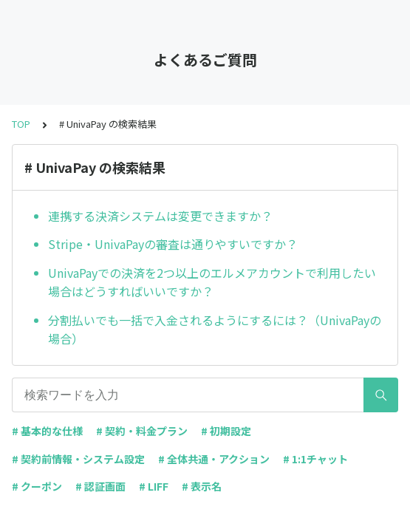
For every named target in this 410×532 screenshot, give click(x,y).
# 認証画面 (100, 486)
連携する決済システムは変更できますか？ (160, 216)
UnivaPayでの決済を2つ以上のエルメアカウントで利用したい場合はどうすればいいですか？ (212, 282)
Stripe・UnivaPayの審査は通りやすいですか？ (173, 244)
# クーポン (37, 486)
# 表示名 (202, 486)
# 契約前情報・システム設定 (78, 459)
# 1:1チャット (315, 459)
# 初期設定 (226, 431)
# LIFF (154, 486)
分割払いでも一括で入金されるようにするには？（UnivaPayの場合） (215, 330)
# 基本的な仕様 (47, 431)
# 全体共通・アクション (214, 459)
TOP (21, 124)
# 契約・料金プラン (142, 431)
